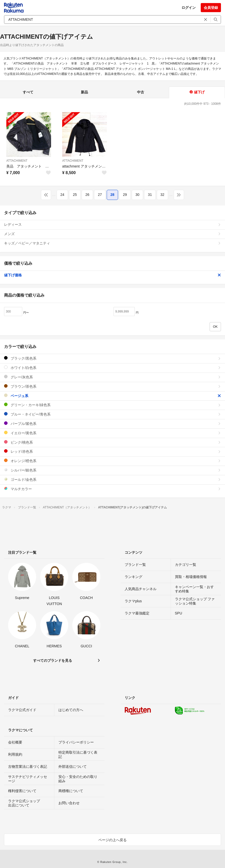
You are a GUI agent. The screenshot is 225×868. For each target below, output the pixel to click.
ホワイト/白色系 (112, 368)
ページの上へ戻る (112, 840)
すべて (28, 92)
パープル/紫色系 (112, 423)
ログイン (189, 8)
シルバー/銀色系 (112, 470)
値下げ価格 (112, 275)
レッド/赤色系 (112, 451)
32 (163, 195)
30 (138, 195)
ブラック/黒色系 (112, 358)
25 (75, 195)
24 (62, 195)
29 (125, 195)
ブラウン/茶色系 (112, 386)
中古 (141, 92)
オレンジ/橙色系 (112, 461)
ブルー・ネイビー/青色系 (112, 414)
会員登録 (211, 8)
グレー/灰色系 (112, 377)
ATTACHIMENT (17, 161)
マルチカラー (112, 489)
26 (87, 195)
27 (100, 195)
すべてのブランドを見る (53, 660)
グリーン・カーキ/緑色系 (112, 405)
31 (150, 195)
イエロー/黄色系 (112, 433)
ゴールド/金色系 (112, 479)
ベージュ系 (112, 396)
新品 (84, 92)
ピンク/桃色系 (112, 442)
